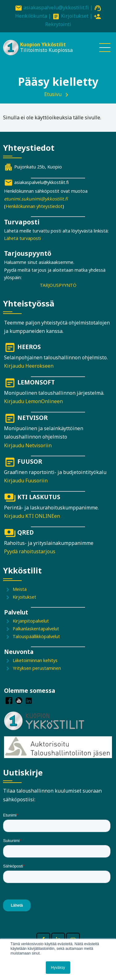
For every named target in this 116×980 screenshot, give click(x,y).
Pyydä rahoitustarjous (30, 551)
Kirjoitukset (75, 16)
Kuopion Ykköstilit (43, 44)
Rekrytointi (58, 24)
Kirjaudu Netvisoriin (28, 445)
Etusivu (53, 94)
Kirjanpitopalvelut (31, 621)
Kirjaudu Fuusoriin (26, 481)
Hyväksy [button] (58, 968)
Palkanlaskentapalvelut (36, 629)
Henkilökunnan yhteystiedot (34, 206)
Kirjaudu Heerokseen (29, 366)
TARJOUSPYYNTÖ (58, 285)
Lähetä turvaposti (22, 238)
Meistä (20, 589)
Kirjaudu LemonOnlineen (33, 401)
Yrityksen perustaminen (37, 668)
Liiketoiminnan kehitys (35, 660)
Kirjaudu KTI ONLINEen (32, 516)
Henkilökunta (31, 16)
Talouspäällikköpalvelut (36, 636)
